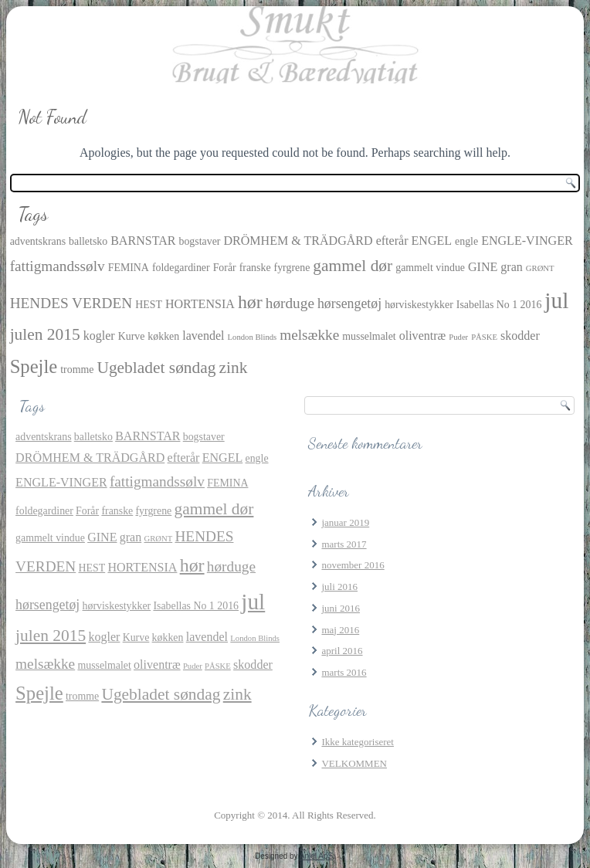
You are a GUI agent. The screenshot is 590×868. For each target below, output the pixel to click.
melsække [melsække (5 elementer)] (309, 335)
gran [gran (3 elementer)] (512, 267)
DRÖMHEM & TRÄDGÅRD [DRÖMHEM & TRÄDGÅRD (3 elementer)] (298, 241)
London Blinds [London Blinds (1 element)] (253, 337)
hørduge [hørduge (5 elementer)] (290, 303)
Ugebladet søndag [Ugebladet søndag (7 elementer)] (156, 368)
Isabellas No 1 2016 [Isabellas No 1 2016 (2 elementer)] (499, 305)
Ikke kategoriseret (357, 742)
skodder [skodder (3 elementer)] (520, 336)
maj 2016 (340, 630)
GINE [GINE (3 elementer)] (483, 267)
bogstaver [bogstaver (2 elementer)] (199, 241)
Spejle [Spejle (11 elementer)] (34, 366)
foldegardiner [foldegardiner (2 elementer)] (181, 268)
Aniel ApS (316, 856)
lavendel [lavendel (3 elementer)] (203, 336)
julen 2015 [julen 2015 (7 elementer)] (45, 334)
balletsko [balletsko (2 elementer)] (88, 241)
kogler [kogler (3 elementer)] (99, 336)
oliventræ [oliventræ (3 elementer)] (423, 336)
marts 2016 (344, 672)
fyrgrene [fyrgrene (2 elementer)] (292, 268)
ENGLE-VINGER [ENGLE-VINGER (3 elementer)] (527, 241)
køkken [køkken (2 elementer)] (163, 336)
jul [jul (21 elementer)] (556, 300)
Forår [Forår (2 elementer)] (225, 268)
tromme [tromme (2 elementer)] (77, 370)
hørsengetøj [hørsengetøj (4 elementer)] (349, 303)
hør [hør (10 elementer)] (250, 302)
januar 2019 (345, 522)
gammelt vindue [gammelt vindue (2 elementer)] (430, 268)
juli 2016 (339, 587)
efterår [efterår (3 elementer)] (392, 241)
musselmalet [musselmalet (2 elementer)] (369, 336)
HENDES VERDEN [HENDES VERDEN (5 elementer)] (71, 303)
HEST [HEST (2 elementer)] (149, 305)
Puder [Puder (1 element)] (458, 337)
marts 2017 (344, 544)
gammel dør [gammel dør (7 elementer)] (353, 266)
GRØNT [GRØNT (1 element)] (540, 268)
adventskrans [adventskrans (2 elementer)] (38, 241)
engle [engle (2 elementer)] (466, 241)
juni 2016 (340, 608)
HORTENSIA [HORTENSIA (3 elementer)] (200, 304)
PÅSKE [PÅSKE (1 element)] (484, 337)
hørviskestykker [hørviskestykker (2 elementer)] (419, 305)
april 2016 (342, 651)
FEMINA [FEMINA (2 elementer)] (129, 268)
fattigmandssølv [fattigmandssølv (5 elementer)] (58, 266)
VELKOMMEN (354, 763)
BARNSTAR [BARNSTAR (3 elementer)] (143, 241)
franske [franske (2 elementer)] (255, 268)
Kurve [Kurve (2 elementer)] (132, 336)
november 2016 (353, 565)
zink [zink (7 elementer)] (234, 368)
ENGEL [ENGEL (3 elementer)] (431, 241)
